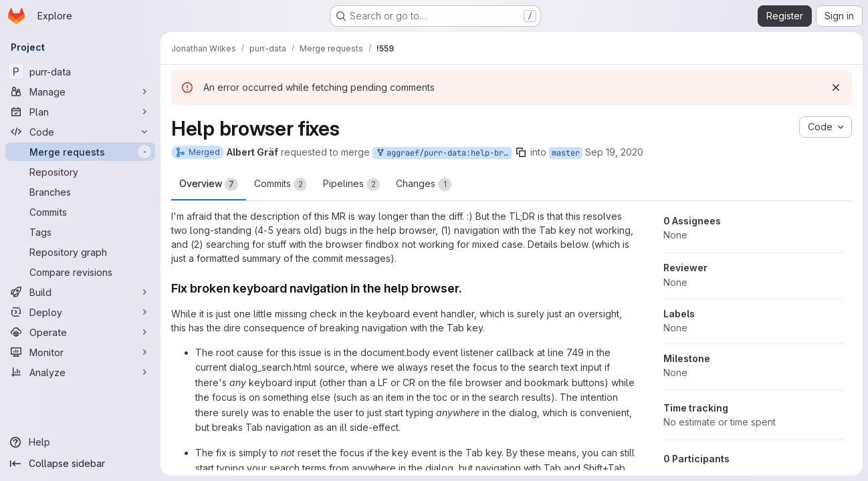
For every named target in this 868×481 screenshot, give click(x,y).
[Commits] (80, 212)
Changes (424, 184)
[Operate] (80, 332)
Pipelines (351, 184)
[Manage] (80, 92)
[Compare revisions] (80, 272)
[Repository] (80, 172)
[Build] (80, 292)
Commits (281, 184)
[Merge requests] (80, 152)
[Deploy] (80, 312)
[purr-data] (80, 71)
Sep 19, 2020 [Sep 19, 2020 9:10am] (614, 152)
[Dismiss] (836, 88)
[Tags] (80, 232)
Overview (209, 184)
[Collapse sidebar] (80, 464)
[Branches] (80, 192)
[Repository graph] (80, 252)
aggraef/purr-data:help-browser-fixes (443, 153)
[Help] (80, 442)
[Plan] (80, 112)
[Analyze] (80, 372)
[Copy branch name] (521, 152)
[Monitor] (80, 352)
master (566, 153)
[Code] (80, 132)
